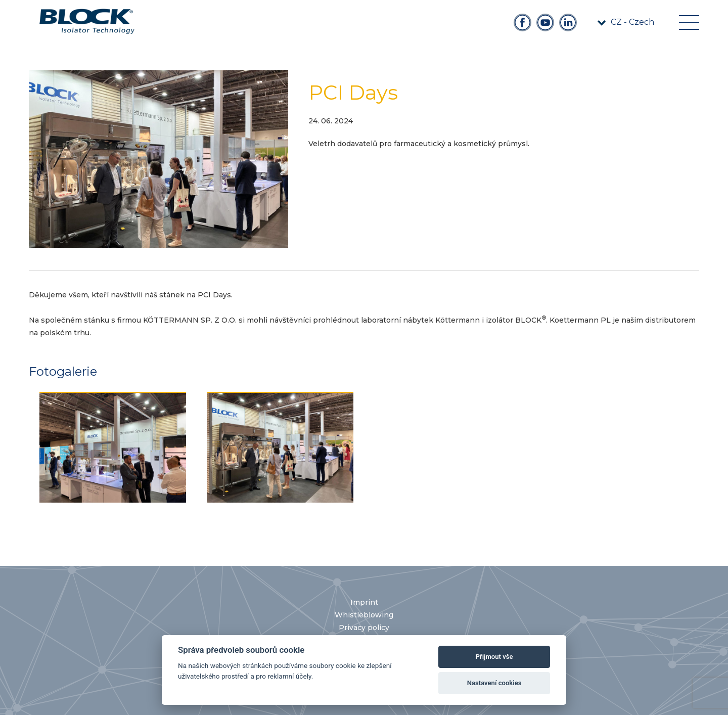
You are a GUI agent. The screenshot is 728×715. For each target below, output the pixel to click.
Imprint (364, 602)
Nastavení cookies (494, 683)
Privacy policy (364, 628)
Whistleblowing (364, 615)
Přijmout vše (494, 657)
